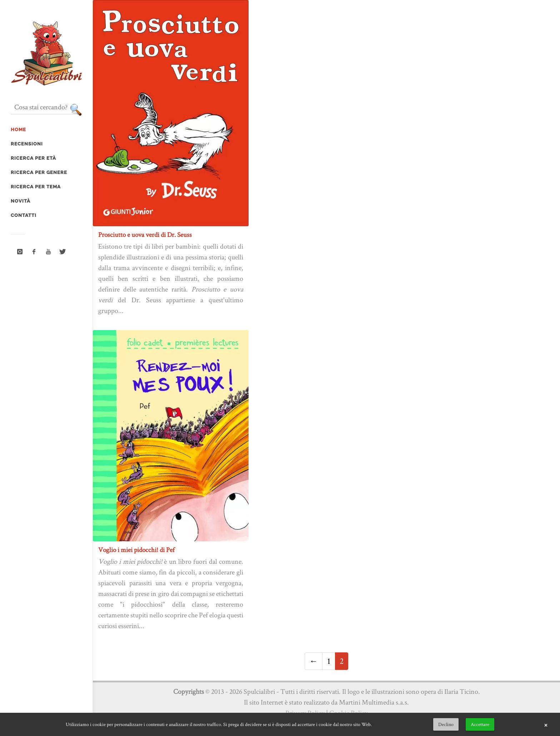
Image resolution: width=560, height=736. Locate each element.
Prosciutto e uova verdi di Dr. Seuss (145, 235)
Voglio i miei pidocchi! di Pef (136, 550)
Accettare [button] (480, 724)
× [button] (546, 725)
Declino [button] (446, 724)
